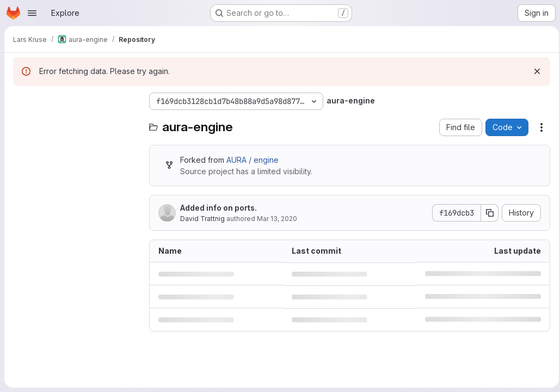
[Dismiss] (534, 71)
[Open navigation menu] (32, 13)
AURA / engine (253, 160)
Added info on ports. (219, 208)
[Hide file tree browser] (22, 101)
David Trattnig (202, 219)
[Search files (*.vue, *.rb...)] (76, 123)
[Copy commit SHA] (487, 213)
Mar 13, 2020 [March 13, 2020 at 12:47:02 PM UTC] (277, 219)
